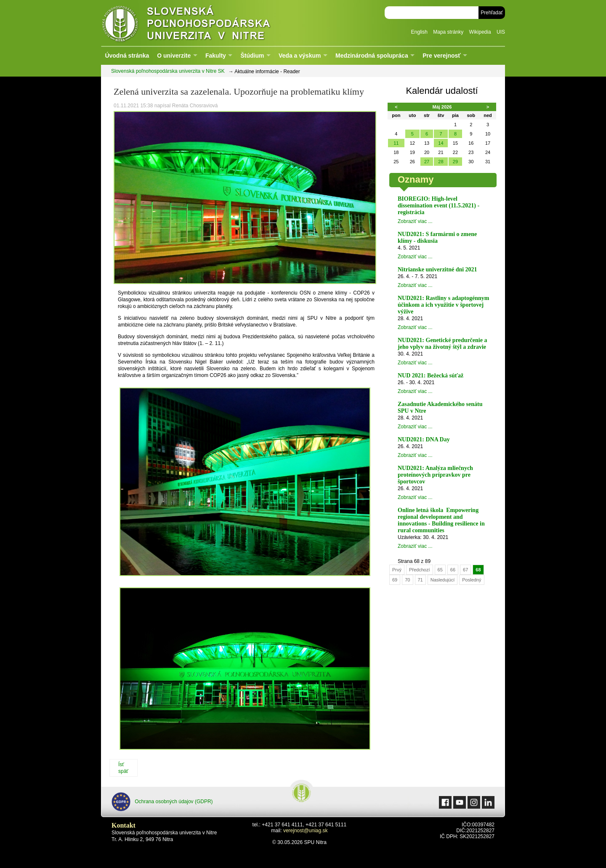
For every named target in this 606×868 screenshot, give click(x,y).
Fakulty (216, 56)
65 (440, 570)
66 (453, 570)
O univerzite (174, 56)
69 (395, 580)
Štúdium (252, 56)
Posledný (472, 580)
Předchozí (420, 570)
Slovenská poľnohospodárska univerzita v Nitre (204, 23)
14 (441, 143)
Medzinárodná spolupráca (372, 56)
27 (427, 162)
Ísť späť (123, 768)
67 (465, 570)
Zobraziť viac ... (415, 221)
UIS (501, 32)
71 (420, 580)
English (419, 32)
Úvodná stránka (127, 56)
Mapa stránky (448, 32)
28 (441, 162)
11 (396, 143)
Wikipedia (480, 32)
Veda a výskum (300, 56)
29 (455, 162)
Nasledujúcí (443, 580)
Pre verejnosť (442, 56)
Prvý (397, 570)
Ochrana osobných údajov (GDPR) (162, 802)
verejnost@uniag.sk (306, 831)
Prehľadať (492, 13)
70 (407, 580)
